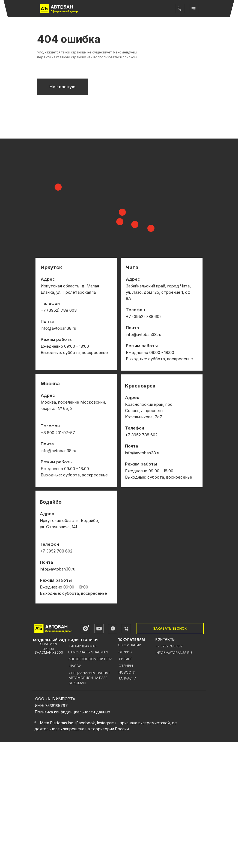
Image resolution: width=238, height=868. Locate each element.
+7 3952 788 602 (169, 772)
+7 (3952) (136, 442)
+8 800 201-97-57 (58, 558)
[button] (170, 754)
